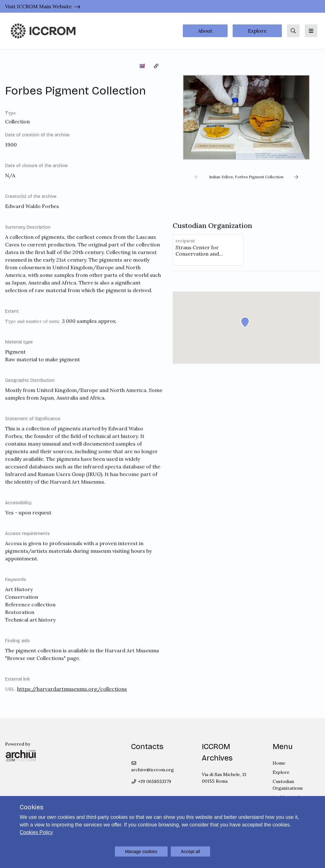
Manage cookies (141, 852)
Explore (257, 31)
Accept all (191, 852)
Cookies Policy (36, 832)
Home (279, 763)
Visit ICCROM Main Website (38, 6)
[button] (196, 177)
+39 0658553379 (151, 781)
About (205, 31)
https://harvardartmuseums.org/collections (72, 689)
